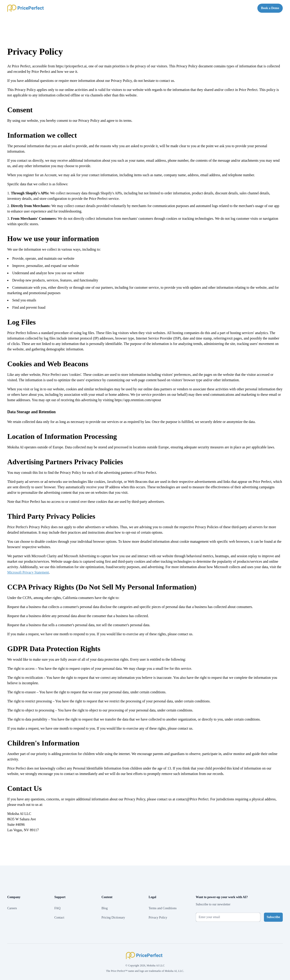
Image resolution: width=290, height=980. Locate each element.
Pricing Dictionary (113, 918)
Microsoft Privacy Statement (28, 572)
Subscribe (273, 917)
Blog (105, 908)
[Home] (26, 8)
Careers (12, 908)
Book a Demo (270, 8)
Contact (59, 918)
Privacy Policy (158, 918)
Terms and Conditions (163, 908)
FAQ (57, 908)
